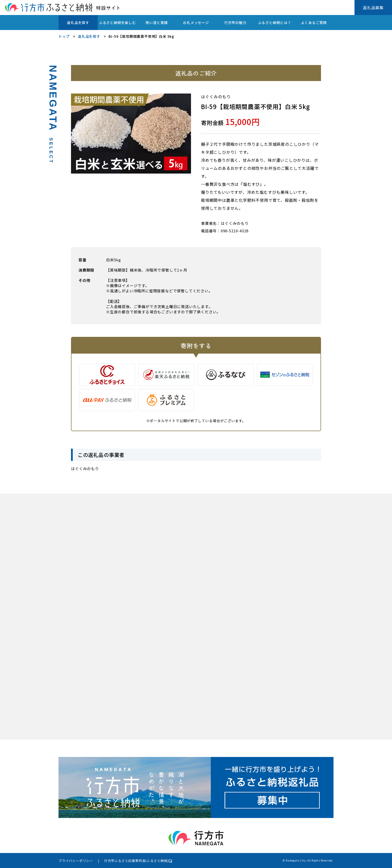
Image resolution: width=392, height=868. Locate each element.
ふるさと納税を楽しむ (117, 23)
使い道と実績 (157, 23)
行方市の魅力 (235, 23)
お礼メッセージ (196, 23)
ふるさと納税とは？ (275, 23)
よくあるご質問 (314, 23)
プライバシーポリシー (76, 861)
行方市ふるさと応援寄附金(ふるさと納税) (136, 861)
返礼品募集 (373, 8)
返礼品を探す (78, 23)
